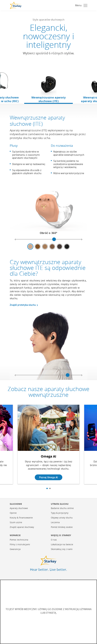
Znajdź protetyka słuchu (23, 305)
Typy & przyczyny (60, 513)
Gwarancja (15, 549)
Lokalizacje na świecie (62, 544)
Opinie (13, 513)
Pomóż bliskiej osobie (62, 527)
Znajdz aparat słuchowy (22, 527)
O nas (54, 540)
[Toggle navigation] (80, 5)
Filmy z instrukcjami (20, 544)
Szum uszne (16, 522)
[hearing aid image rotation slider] (48, 239)
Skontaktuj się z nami (62, 549)
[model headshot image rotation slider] (48, 375)
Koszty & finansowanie (21, 517)
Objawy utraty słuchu (62, 517)
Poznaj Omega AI (49, 477)
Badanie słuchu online (62, 508)
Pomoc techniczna (19, 540)
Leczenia (55, 522)
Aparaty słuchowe (19, 508)
